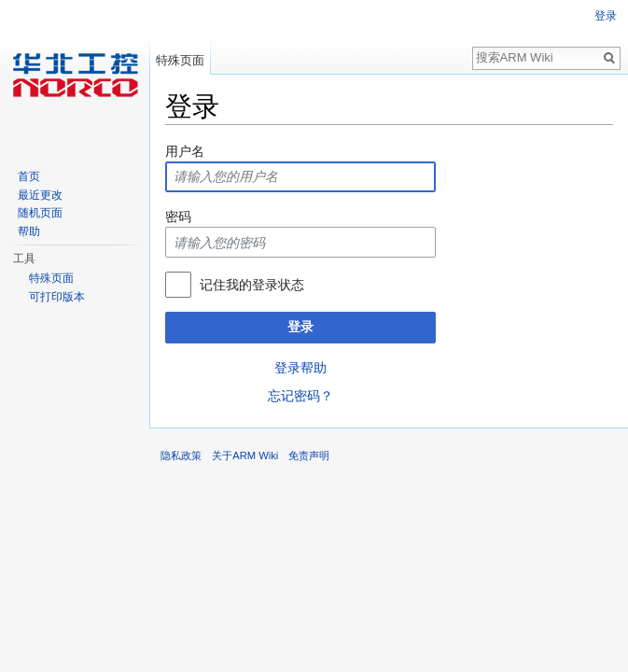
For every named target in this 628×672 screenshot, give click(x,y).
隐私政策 (181, 455)
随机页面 (40, 213)
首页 (29, 176)
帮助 (29, 231)
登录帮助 (300, 368)
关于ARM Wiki (245, 455)
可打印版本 (57, 297)
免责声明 (309, 455)
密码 (178, 217)
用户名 (185, 151)
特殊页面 (180, 60)
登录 (300, 327)
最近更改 (40, 195)
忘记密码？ (300, 396)
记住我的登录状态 (252, 285)
